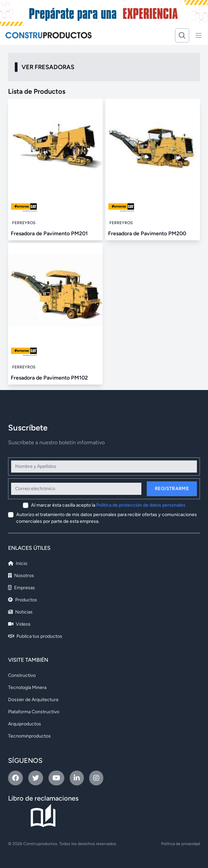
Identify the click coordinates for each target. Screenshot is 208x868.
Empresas (22, 588)
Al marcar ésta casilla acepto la (108, 505)
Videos (19, 624)
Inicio (18, 563)
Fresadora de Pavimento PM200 (147, 233)
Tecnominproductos (29, 736)
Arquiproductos (25, 724)
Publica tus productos (35, 636)
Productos (23, 600)
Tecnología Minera (27, 687)
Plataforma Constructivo (34, 712)
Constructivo (22, 675)
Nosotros (21, 576)
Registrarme (172, 489)
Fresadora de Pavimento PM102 (49, 378)
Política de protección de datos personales (141, 505)
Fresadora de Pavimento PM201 (49, 233)
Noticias (20, 612)
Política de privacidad (181, 844)
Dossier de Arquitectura (33, 700)
